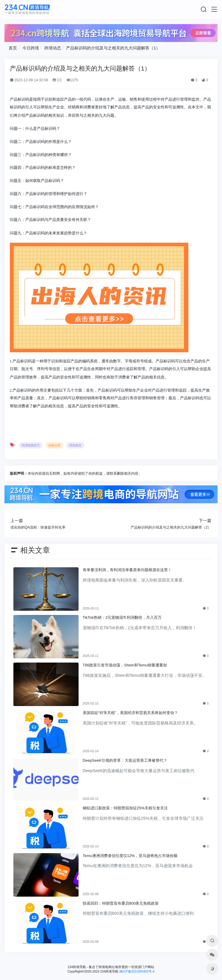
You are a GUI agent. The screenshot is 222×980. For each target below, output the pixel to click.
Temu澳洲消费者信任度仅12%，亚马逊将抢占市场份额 (130, 856)
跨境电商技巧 (31, 445)
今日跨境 (31, 48)
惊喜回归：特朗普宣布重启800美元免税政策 (121, 903)
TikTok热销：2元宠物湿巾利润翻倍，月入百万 (122, 617)
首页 (13, 48)
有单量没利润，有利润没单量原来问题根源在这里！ (127, 570)
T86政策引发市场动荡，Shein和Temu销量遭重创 (125, 665)
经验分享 (54, 445)
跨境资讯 (75, 445)
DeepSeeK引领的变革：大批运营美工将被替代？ (125, 760)
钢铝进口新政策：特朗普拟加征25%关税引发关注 (125, 808)
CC (57, 80)
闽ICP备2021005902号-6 (137, 971)
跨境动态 (53, 48)
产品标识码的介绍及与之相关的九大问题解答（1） (113, 48)
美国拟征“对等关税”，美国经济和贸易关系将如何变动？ (130, 713)
